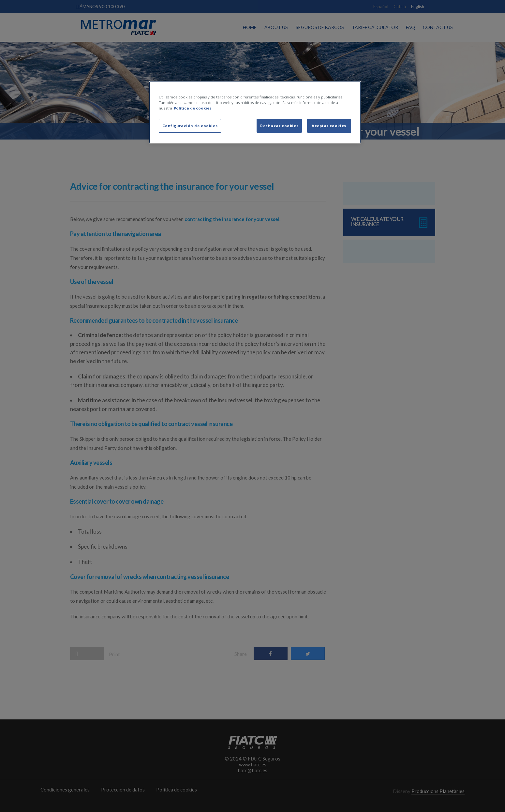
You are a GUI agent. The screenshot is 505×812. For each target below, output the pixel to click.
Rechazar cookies (279, 126)
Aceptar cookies (329, 126)
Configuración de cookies (190, 126)
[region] (255, 112)
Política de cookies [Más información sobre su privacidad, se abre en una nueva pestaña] (193, 108)
